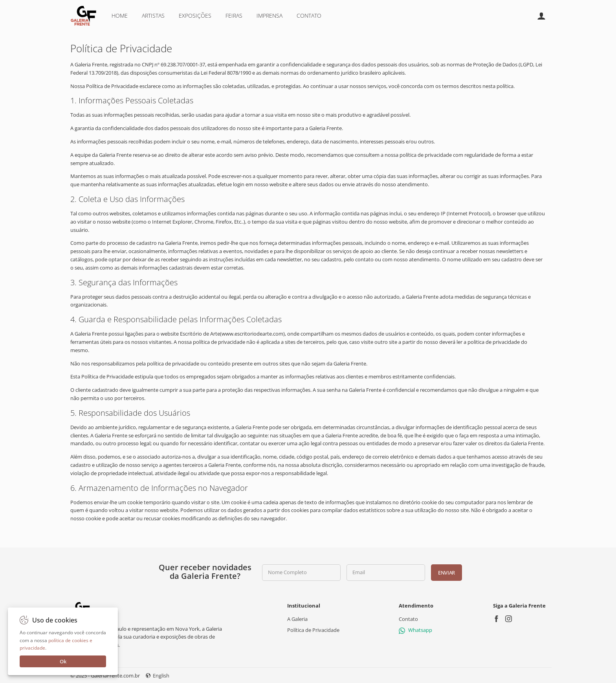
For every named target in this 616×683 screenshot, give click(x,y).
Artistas (153, 16)
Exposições (195, 16)
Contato (309, 16)
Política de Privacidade (313, 630)
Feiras (234, 16)
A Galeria (297, 619)
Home (120, 16)
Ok (63, 661)
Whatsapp (415, 630)
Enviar (446, 573)
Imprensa (269, 16)
